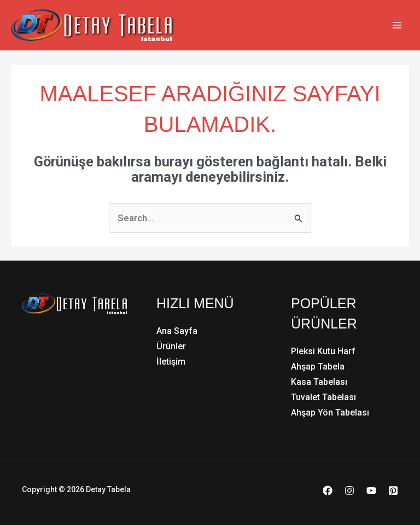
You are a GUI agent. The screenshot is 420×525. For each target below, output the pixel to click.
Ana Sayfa (177, 331)
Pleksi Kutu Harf (323, 351)
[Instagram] (349, 491)
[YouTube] (371, 491)
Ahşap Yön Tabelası (330, 412)
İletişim (171, 362)
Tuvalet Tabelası (323, 397)
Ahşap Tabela (318, 367)
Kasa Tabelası (319, 382)
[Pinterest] (393, 491)
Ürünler (171, 346)
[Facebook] (328, 491)
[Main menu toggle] (397, 25)
